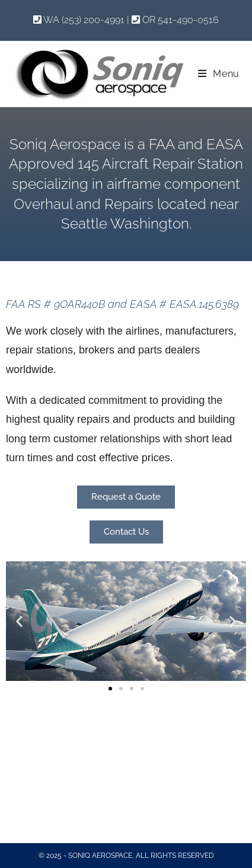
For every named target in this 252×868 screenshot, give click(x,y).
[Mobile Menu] (219, 74)
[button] (19, 621)
